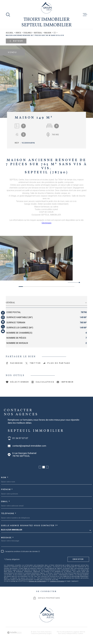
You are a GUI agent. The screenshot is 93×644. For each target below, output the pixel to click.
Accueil (10, 33)
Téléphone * (9, 513)
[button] (79, 282)
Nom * (5, 477)
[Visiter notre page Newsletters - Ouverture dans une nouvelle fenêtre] (3, 331)
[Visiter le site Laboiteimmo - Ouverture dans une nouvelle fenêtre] (14, 633)
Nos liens (61, 633)
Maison (48, 33)
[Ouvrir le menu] (85, 15)
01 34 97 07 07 (20, 438)
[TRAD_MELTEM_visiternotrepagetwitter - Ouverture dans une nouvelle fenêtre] (3, 327)
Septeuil (38, 33)
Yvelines (27, 33)
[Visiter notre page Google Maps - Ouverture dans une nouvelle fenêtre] (3, 322)
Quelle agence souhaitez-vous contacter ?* (29, 526)
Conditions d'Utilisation (57, 581)
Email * (6, 502)
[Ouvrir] (8, 15)
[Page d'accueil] (47, 8)
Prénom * (7, 489)
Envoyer (78, 559)
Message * (7, 538)
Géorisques (46, 223)
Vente (18, 33)
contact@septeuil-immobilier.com (29, 446)
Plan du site (61, 632)
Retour (16, 41)
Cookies (80, 633)
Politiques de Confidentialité (37, 581)
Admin (82, 632)
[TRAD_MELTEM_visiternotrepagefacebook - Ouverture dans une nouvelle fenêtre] (3, 313)
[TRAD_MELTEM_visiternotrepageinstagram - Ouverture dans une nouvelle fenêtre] (3, 317)
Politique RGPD (71, 633)
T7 (55, 33)
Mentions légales (72, 632)
